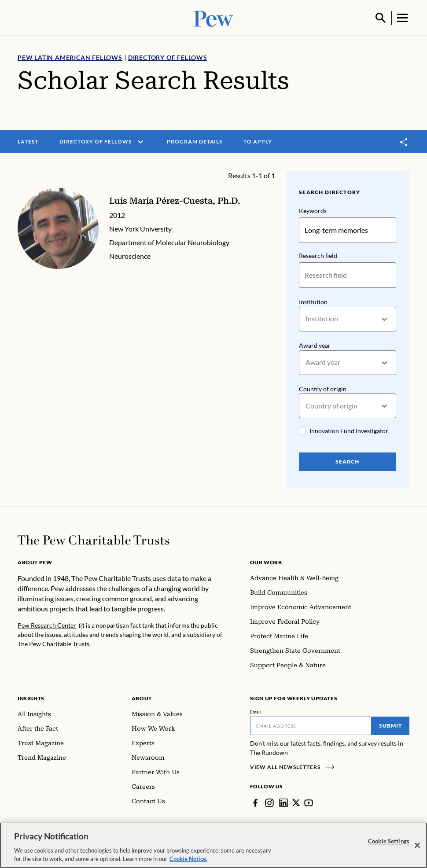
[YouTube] (309, 802)
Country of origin (323, 388)
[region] (213, 845)
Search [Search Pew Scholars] (348, 461)
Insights (31, 697)
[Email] (311, 725)
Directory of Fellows (168, 57)
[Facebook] (255, 802)
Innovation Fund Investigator (349, 430)
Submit (390, 725)
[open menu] (140, 141)
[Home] (94, 539)
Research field (318, 255)
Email (256, 711)
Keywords (313, 210)
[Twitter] (296, 802)
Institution (313, 301)
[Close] (417, 846)
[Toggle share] (404, 141)
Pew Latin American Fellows (70, 57)
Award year (315, 344)
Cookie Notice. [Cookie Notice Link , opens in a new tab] (188, 859)
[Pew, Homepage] (213, 17)
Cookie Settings (389, 841)
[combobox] (306, 318)
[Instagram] (269, 802)
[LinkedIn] (283, 802)
